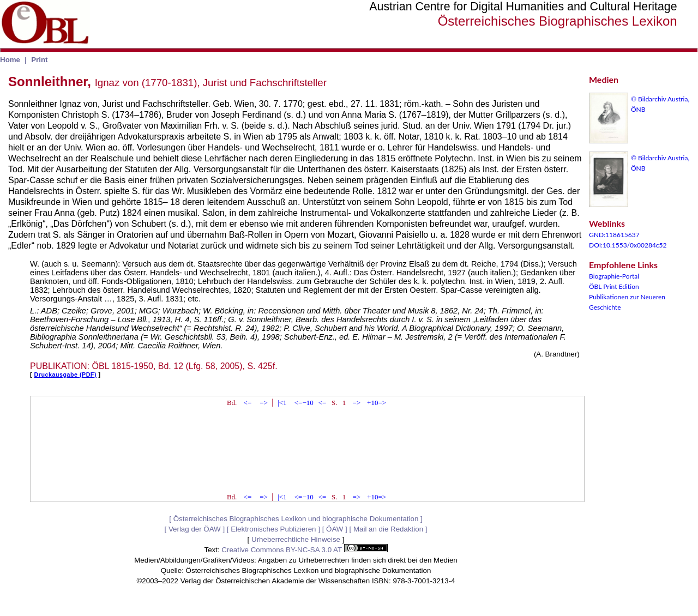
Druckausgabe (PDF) (65, 375)
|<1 (282, 403)
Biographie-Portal (614, 276)
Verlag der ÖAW (195, 529)
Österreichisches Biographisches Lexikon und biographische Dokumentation (296, 519)
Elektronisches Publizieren (273, 529)
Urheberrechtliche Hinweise (296, 539)
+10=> (377, 403)
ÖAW (335, 529)
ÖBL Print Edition (614, 286)
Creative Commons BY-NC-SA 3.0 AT (304, 550)
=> (264, 403)
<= (248, 403)
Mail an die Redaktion (388, 529)
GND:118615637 (614, 235)
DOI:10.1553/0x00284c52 (628, 245)
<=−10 (304, 403)
